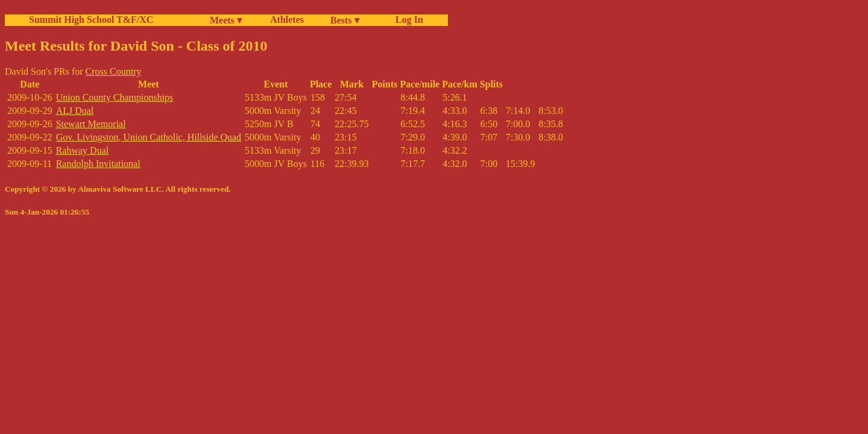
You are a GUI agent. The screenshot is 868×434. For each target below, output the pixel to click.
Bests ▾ (345, 20)
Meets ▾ (226, 20)
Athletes (287, 20)
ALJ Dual (75, 111)
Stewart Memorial (91, 124)
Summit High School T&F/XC (91, 20)
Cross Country (114, 71)
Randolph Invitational (98, 164)
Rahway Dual (83, 150)
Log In (407, 20)
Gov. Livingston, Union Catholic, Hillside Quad (149, 137)
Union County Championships (115, 97)
